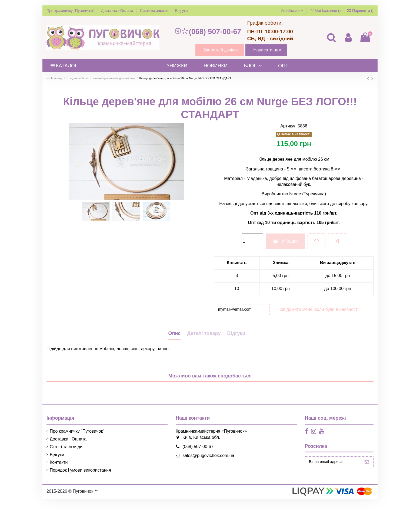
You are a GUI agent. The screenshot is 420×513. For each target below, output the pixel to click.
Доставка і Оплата (118, 11)
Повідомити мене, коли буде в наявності (260, 324)
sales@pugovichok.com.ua (204, 470)
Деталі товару (204, 348)
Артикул (288, 126)
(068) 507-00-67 (208, 32)
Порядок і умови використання (80, 484)
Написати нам (267, 50)
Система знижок (155, 11)
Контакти (59, 477)
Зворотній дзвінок (221, 50)
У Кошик (286, 241)
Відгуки (181, 11)
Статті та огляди (66, 461)
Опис (174, 348)
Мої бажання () (326, 11)
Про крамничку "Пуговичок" (71, 11)
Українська (292, 11)
